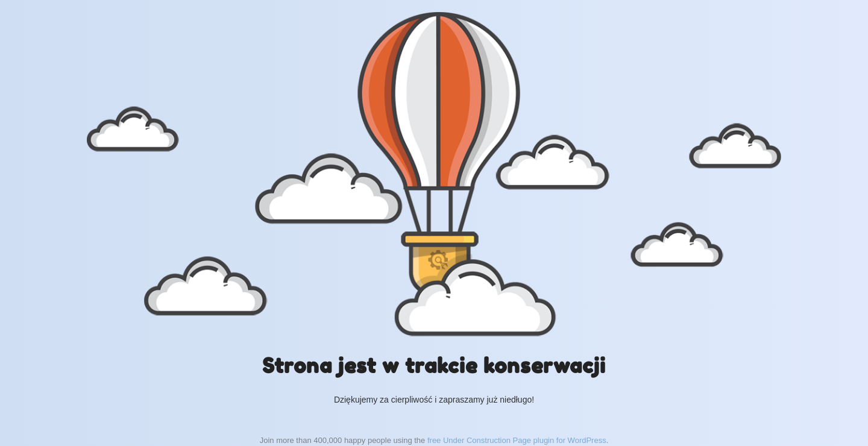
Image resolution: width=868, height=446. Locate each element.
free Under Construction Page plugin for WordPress (517, 440)
